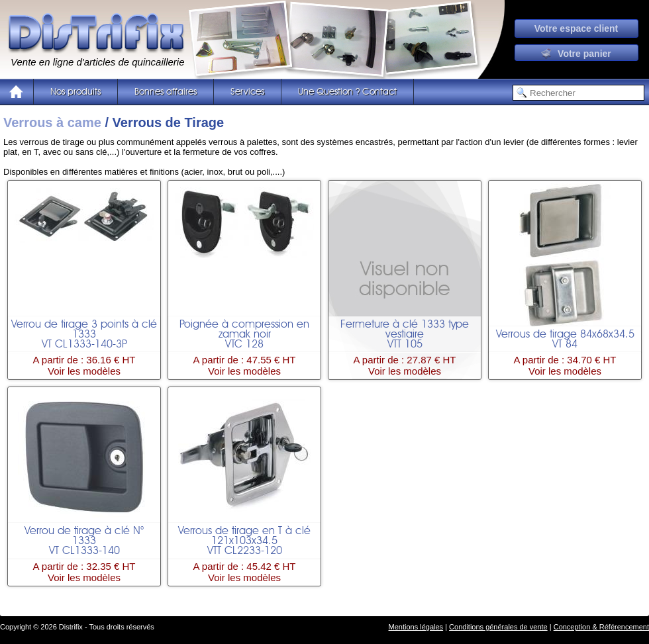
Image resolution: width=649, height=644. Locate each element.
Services (247, 92)
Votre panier (576, 54)
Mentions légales (416, 627)
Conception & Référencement (601, 627)
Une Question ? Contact (347, 92)
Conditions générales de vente (498, 627)
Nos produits (75, 92)
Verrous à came (52, 122)
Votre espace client (576, 28)
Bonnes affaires (166, 92)
